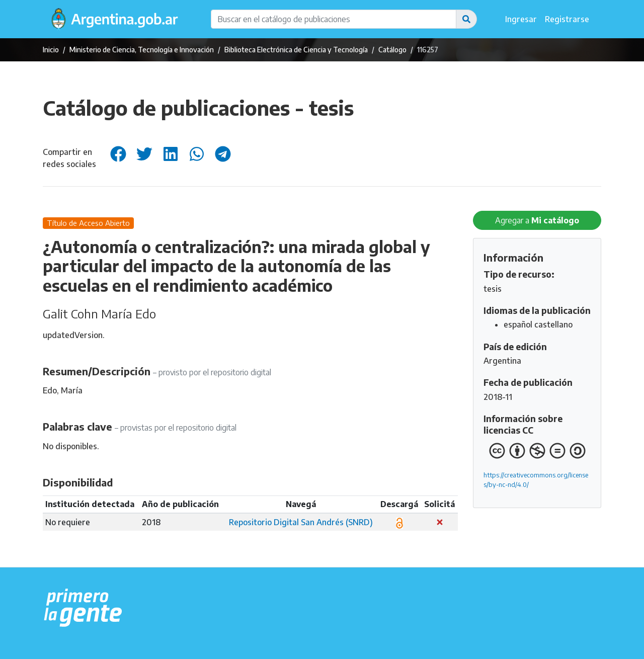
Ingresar (521, 19)
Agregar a (537, 220)
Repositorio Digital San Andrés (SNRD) (301, 522)
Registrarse (567, 19)
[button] (466, 19)
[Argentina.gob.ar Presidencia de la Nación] (83, 608)
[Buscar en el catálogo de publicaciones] (334, 19)
